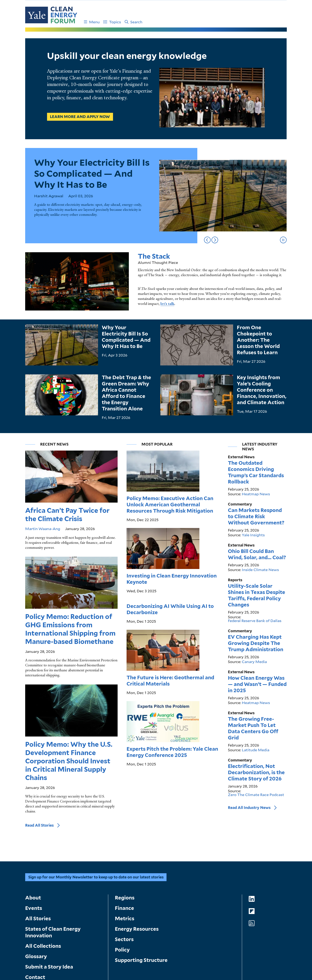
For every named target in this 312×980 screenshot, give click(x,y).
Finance (124, 842)
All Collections (43, 880)
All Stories (38, 852)
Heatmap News (256, 454)
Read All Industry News (249, 768)
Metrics (125, 852)
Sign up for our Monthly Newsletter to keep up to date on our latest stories (96, 811)
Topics (112, 22)
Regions (125, 831)
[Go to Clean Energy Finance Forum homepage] (51, 15)
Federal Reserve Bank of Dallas (255, 581)
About (33, 831)
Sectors (124, 873)
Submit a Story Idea (49, 900)
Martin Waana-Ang (43, 437)
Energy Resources (137, 863)
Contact (35, 911)
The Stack (154, 256)
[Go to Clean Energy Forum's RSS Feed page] (252, 857)
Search (134, 22)
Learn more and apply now (80, 117)
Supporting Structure (141, 894)
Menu (92, 22)
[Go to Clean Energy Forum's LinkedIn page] (252, 833)
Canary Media (254, 622)
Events (34, 842)
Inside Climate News (260, 530)
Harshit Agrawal (49, 196)
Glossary (36, 890)
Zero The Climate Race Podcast (256, 755)
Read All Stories (39, 629)
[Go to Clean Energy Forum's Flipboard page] (252, 845)
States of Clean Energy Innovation (53, 866)
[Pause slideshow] (283, 240)
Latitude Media (256, 710)
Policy (122, 883)
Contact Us (97, 923)
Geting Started (54, 923)
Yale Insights (253, 495)
